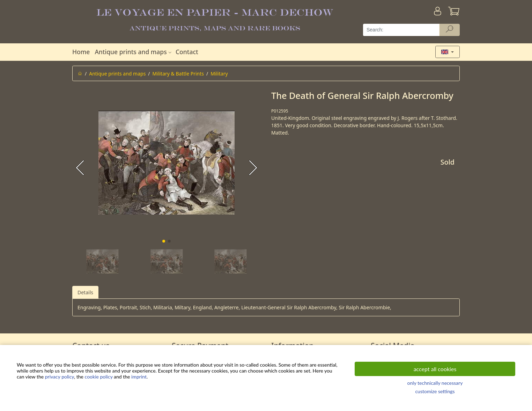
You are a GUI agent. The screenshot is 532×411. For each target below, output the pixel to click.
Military (219, 74)
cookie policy (99, 377)
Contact (187, 52)
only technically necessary (435, 383)
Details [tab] (85, 292)
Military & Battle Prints (178, 74)
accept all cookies (435, 369)
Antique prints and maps (134, 52)
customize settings (435, 391)
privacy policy (60, 377)
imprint (139, 377)
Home (81, 52)
